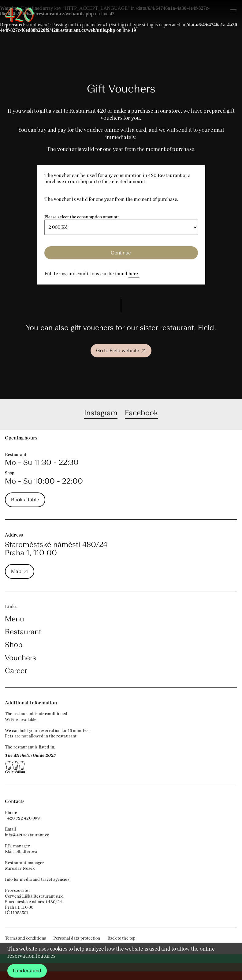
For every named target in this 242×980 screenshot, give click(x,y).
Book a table (25, 500)
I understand (27, 971)
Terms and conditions (25, 938)
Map (16, 571)
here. (134, 274)
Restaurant (23, 632)
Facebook (141, 413)
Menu (15, 619)
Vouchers (20, 658)
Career (16, 671)
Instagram (101, 413)
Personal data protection (77, 938)
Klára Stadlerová (21, 851)
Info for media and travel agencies (37, 879)
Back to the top (121, 938)
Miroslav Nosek (20, 868)
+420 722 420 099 (22, 818)
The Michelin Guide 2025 (30, 755)
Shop (14, 645)
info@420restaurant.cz (27, 835)
